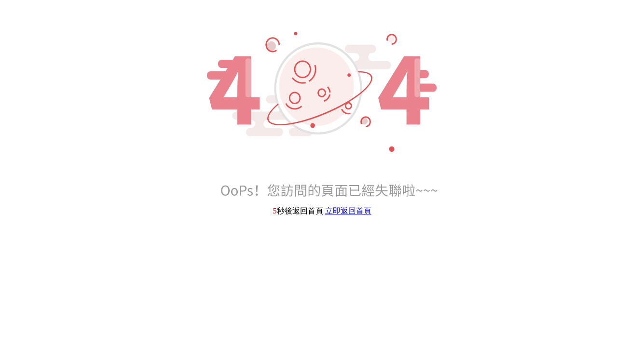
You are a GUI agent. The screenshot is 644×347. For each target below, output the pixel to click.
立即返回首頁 (348, 211)
